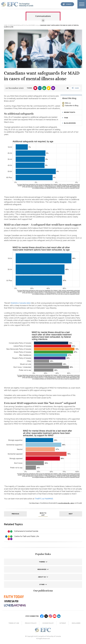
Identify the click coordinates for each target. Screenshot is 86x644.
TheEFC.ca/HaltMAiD (44, 499)
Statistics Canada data (21, 303)
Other (42, 584)
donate (69, 4)
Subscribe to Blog (72, 106)
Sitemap (63, 623)
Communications (43, 16)
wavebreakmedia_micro (66, 503)
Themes (42, 562)
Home (6, 25)
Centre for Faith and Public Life (27, 536)
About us (42, 577)
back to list (43, 514)
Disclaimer (76, 623)
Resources (42, 569)
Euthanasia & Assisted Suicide (26, 531)
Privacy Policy (31, 623)
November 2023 (33, 25)
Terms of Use (14, 623)
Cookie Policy (48, 623)
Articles (24, 25)
